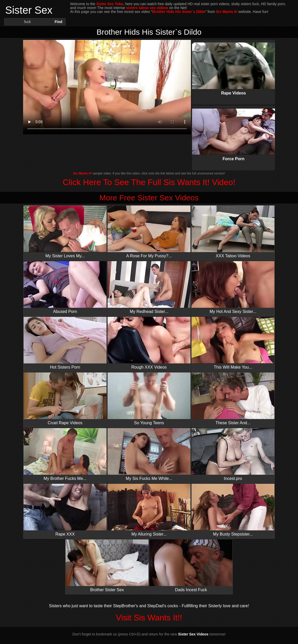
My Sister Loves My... (65, 232)
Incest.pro (233, 454)
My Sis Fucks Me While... (149, 454)
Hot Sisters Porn (65, 343)
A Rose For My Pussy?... (149, 232)
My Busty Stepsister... (233, 510)
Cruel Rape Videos (65, 399)
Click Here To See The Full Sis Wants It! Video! (149, 182)
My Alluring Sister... (149, 510)
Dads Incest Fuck (191, 566)
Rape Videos (233, 64)
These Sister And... (233, 399)
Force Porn (233, 130)
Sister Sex (29, 10)
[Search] (28, 22)
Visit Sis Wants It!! (149, 618)
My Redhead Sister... (149, 287)
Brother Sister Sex (107, 566)
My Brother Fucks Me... (65, 454)
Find (59, 22)
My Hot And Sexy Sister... (233, 287)
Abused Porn (65, 287)
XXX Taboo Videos (233, 232)
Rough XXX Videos (149, 343)
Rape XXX (65, 510)
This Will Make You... (233, 343)
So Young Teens (149, 399)
